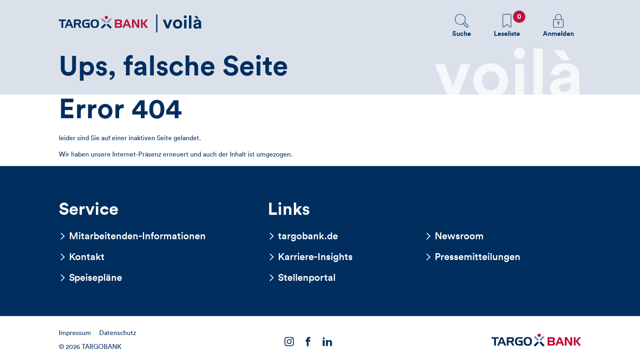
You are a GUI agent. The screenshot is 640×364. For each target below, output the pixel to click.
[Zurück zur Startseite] (130, 23)
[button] (462, 25)
